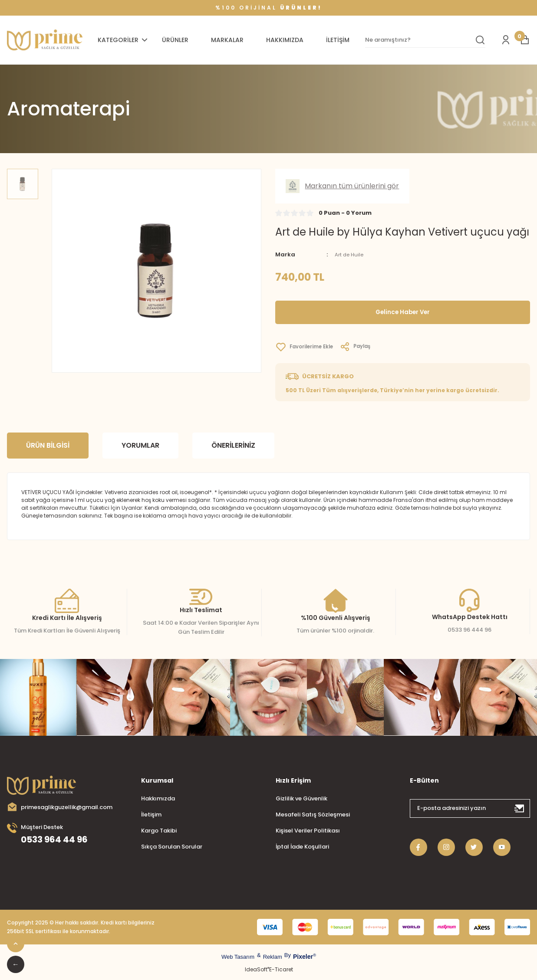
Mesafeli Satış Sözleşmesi (313, 814)
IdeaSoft (257, 969)
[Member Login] (506, 40)
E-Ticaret (281, 969)
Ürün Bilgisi (48, 445)
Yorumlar (140, 445)
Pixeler (303, 957)
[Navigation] (124, 40)
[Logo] (45, 40)
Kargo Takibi (159, 831)
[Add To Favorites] (309, 347)
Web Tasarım (238, 957)
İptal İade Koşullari (302, 847)
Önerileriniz (233, 445)
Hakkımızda (158, 798)
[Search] (425, 40)
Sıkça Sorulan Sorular (172, 847)
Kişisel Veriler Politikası (308, 831)
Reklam (273, 957)
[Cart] (525, 40)
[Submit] (520, 808)
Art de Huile (351, 254)
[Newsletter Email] (470, 808)
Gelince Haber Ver (403, 312)
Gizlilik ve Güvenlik (301, 798)
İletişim (151, 814)
